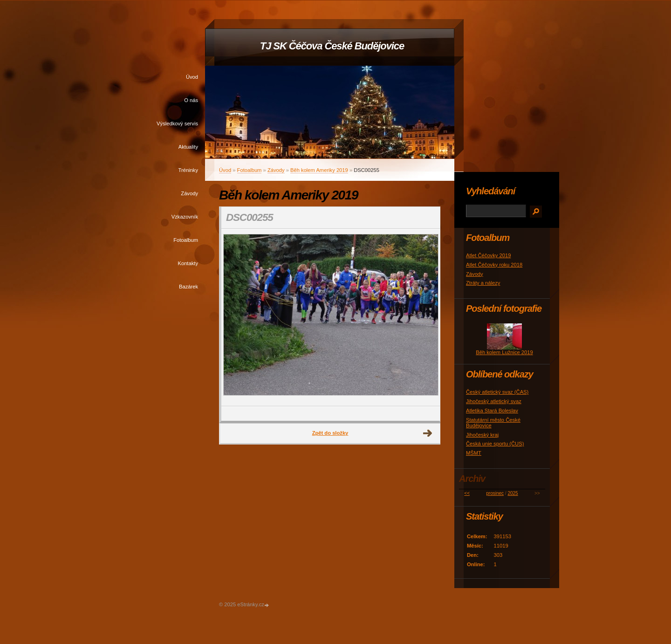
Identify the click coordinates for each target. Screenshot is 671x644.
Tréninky (188, 170)
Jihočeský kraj (482, 435)
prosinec (495, 493)
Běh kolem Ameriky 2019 (319, 170)
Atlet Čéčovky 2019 (488, 255)
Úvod (192, 77)
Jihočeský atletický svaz (494, 401)
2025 (513, 493)
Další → (428, 433)
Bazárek (188, 287)
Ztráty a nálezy (483, 283)
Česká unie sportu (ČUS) (495, 444)
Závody (189, 193)
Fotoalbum (186, 240)
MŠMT (474, 453)
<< (467, 493)
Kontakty (188, 263)
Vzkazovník (185, 217)
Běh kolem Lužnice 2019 (504, 352)
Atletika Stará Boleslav (492, 411)
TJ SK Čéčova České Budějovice (332, 46)
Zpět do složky (330, 433)
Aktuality (188, 147)
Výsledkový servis (177, 123)
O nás (191, 100)
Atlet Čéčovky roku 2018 (494, 265)
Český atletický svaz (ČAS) (497, 392)
